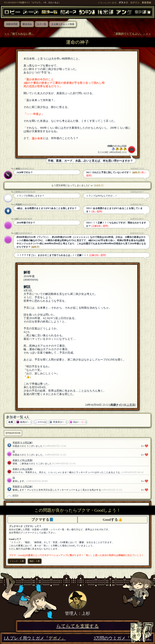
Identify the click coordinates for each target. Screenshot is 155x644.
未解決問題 (12, 24)
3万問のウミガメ (123, 638)
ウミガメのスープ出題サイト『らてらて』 (23, 2)
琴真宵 (19, 204)
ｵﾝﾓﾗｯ (18, 192)
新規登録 (146, 3)
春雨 (18, 169)
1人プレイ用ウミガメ (35, 638)
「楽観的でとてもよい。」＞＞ (132, 34)
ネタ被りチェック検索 (63, 24)
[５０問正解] (26, 443)
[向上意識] (122, 146)
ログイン (135, 3)
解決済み (27, 24)
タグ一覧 (42, 24)
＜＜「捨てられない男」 (19, 34)
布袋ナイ (112, 146)
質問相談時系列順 (13, 433)
